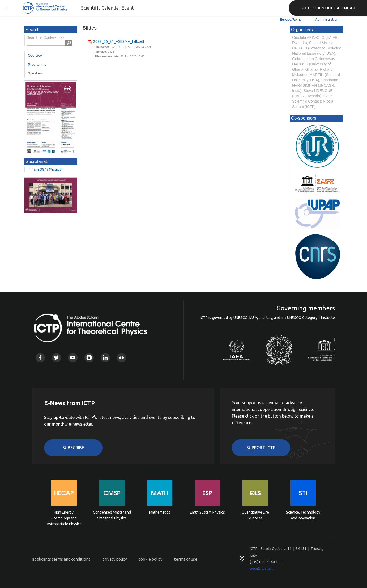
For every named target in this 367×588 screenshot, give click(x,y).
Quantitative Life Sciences (255, 515)
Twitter (56, 358)
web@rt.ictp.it (261, 569)
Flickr (121, 358)
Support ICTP (261, 448)
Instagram (89, 358)
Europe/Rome (291, 19)
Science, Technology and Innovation (303, 515)
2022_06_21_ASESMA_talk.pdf (119, 41)
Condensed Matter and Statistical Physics (112, 515)
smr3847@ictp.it (48, 169)
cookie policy (150, 559)
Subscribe (73, 448)
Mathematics (160, 512)
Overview (35, 55)
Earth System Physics (207, 512)
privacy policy (114, 559)
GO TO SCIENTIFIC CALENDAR (328, 8)
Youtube (73, 358)
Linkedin (105, 358)
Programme (37, 64)
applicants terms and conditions (61, 559)
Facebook (40, 358)
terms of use (186, 559)
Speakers (35, 73)
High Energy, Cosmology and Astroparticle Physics (64, 518)
